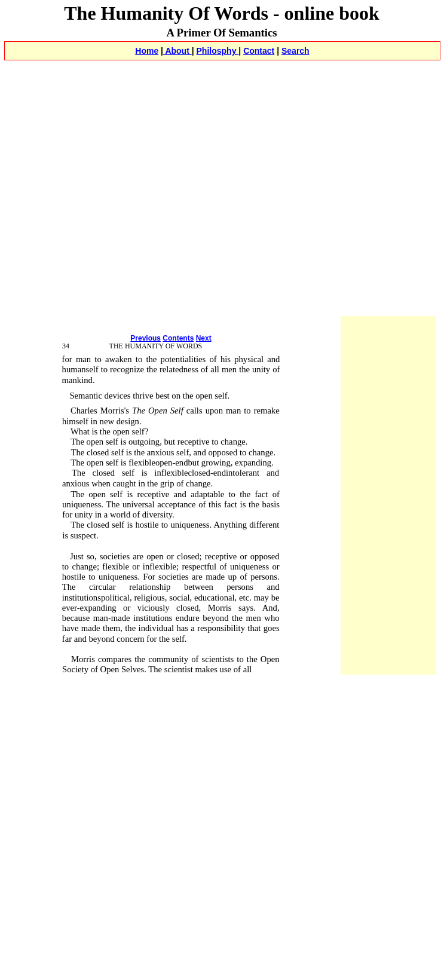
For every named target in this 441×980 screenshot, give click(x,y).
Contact (259, 51)
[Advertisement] (112, 201)
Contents (178, 338)
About (177, 51)
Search (295, 51)
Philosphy (218, 51)
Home (147, 51)
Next (204, 338)
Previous (146, 338)
